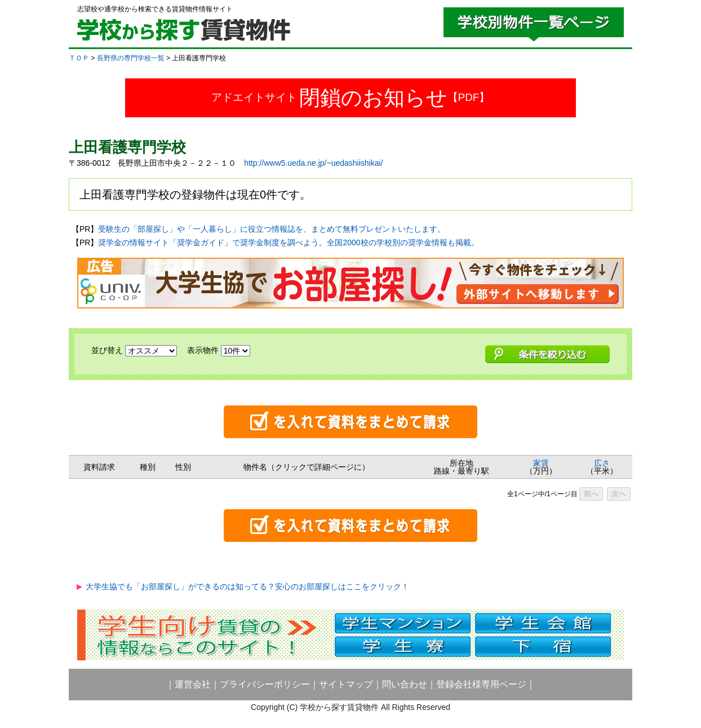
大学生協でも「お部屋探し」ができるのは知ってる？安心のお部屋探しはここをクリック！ (247, 586)
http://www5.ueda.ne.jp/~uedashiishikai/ (313, 163)
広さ (602, 463)
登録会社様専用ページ (481, 684)
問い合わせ (405, 684)
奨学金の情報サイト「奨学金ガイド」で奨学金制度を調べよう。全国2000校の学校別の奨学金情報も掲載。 (288, 242)
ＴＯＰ (79, 58)
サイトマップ (346, 684)
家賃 (541, 463)
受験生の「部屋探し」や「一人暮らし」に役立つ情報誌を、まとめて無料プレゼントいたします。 (272, 229)
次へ (619, 494)
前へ (591, 494)
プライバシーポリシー (265, 684)
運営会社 (193, 684)
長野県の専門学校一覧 (131, 58)
